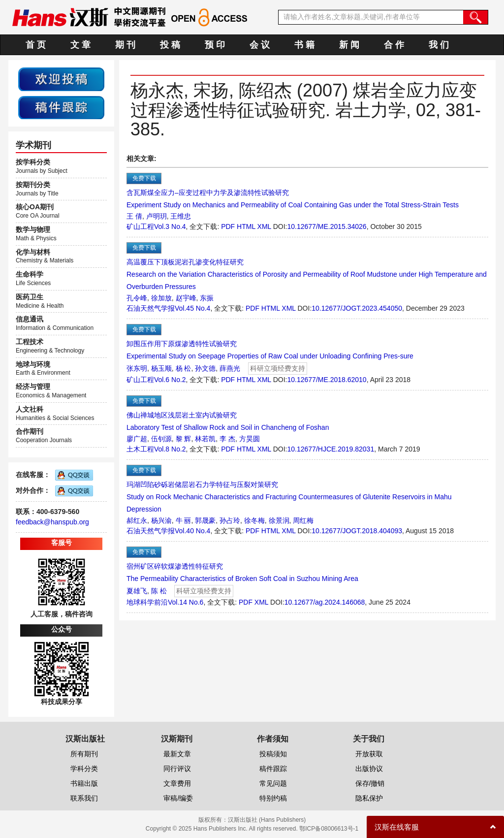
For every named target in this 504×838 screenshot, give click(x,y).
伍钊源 (161, 439)
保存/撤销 (370, 783)
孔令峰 (137, 298)
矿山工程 (140, 226)
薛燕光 (230, 368)
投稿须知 (273, 754)
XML (264, 226)
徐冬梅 (254, 520)
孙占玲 (230, 520)
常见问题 (273, 783)
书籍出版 (84, 783)
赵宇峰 (186, 298)
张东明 (137, 368)
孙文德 (205, 368)
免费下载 (144, 178)
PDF (228, 226)
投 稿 (170, 45)
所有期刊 (84, 754)
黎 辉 (184, 439)
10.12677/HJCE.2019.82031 (331, 449)
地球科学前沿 (147, 602)
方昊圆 (250, 439)
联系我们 (84, 798)
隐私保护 (369, 798)
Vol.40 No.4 (192, 531)
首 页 (36, 45)
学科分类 (84, 769)
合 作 (394, 45)
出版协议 (369, 769)
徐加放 (161, 298)
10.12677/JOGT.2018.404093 (357, 531)
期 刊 (125, 45)
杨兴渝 (161, 520)
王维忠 (181, 216)
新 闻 (349, 45)
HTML (246, 226)
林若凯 (205, 439)
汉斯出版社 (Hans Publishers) (267, 820)
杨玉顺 (161, 368)
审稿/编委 (178, 798)
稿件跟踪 (273, 769)
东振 (207, 298)
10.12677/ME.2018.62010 (327, 380)
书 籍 (304, 45)
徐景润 (279, 520)
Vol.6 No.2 (170, 380)
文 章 (80, 45)
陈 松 (159, 591)
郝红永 (137, 520)
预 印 (215, 45)
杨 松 (184, 368)
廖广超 (137, 439)
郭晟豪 (205, 520)
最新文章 (177, 754)
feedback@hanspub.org (52, 522)
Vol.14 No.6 (186, 602)
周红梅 (303, 520)
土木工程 (140, 449)
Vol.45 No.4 (192, 308)
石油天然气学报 (151, 308)
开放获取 (369, 754)
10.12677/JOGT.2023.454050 (357, 308)
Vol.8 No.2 (170, 449)
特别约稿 (273, 798)
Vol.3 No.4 (170, 226)
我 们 (439, 45)
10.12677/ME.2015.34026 (327, 226)
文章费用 (177, 783)
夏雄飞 (137, 591)
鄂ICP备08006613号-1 (329, 829)
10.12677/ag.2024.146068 (325, 602)
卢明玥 (157, 216)
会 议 (260, 45)
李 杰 (227, 439)
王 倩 (134, 216)
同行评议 (177, 769)
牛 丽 (184, 520)
